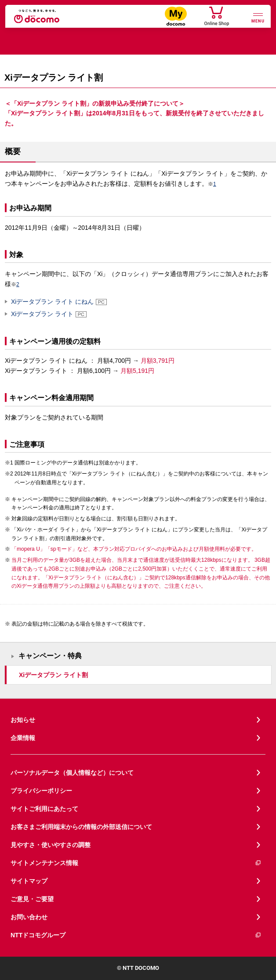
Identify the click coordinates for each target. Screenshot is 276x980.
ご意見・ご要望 (32, 899)
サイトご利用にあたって (44, 809)
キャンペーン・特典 (50, 656)
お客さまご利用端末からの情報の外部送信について (81, 827)
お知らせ (23, 720)
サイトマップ (29, 881)
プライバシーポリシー (41, 791)
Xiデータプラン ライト (49, 314)
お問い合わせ (29, 917)
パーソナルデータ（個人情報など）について (72, 773)
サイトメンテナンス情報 (136, 863)
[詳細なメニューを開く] (258, 17)
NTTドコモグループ (136, 935)
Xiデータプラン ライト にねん (59, 302)
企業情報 (23, 738)
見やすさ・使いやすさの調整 (51, 845)
